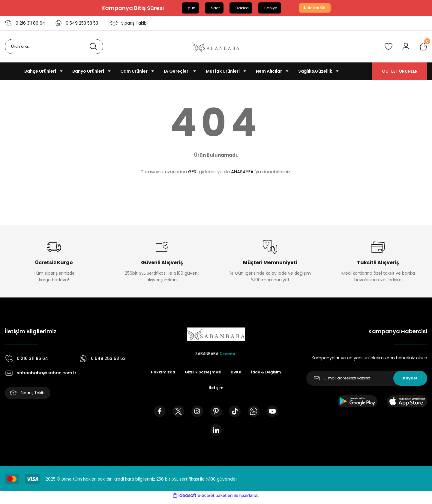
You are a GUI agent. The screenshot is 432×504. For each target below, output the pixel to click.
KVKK (259, 373)
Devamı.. (228, 354)
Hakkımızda (181, 373)
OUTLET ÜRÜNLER (400, 71)
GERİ (193, 172)
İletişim (237, 389)
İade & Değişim (203, 389)
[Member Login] (406, 47)
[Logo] (216, 47)
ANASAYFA (242, 172)
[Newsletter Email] (367, 379)
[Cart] (423, 47)
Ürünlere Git (315, 8)
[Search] (54, 47)
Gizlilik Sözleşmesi (223, 373)
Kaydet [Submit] (410, 379)
